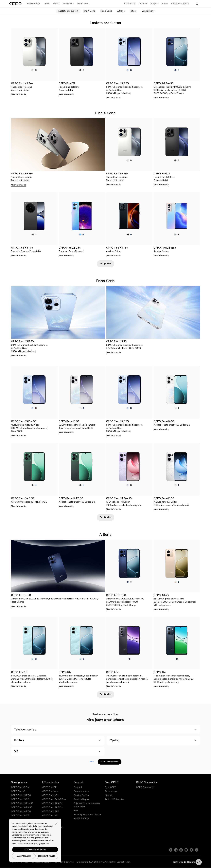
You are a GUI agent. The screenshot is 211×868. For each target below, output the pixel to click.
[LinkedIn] (176, 850)
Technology (111, 791)
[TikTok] (197, 850)
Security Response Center (87, 815)
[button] (56, 824)
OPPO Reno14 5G (20, 815)
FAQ (76, 811)
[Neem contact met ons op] (199, 862)
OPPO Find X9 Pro (20, 787)
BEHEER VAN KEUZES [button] (47, 856)
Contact (78, 787)
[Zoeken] (197, 4)
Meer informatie (19, 94)
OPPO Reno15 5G (20, 799)
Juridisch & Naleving (64, 862)
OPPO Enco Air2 (51, 811)
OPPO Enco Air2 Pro (53, 807)
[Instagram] (191, 850)
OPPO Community (145, 787)
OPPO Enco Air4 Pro (53, 803)
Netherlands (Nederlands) (187, 862)
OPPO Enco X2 (50, 815)
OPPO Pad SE (50, 787)
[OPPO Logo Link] (15, 4)
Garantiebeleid (81, 819)
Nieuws (109, 795)
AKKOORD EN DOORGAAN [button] (35, 850)
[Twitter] (181, 850)
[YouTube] (186, 850)
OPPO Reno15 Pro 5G (22, 803)
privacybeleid (40, 844)
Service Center (81, 795)
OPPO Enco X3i (50, 795)
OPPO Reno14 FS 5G (22, 807)
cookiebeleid (23, 829)
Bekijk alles (105, 264)
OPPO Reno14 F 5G (21, 811)
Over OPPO (111, 787)
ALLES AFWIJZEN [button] (24, 856)
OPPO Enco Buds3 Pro (54, 799)
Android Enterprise (115, 799)
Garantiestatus (81, 791)
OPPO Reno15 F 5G (21, 795)
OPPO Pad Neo (50, 791)
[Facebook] (171, 850)
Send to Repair (81, 799)
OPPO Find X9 (18, 791)
